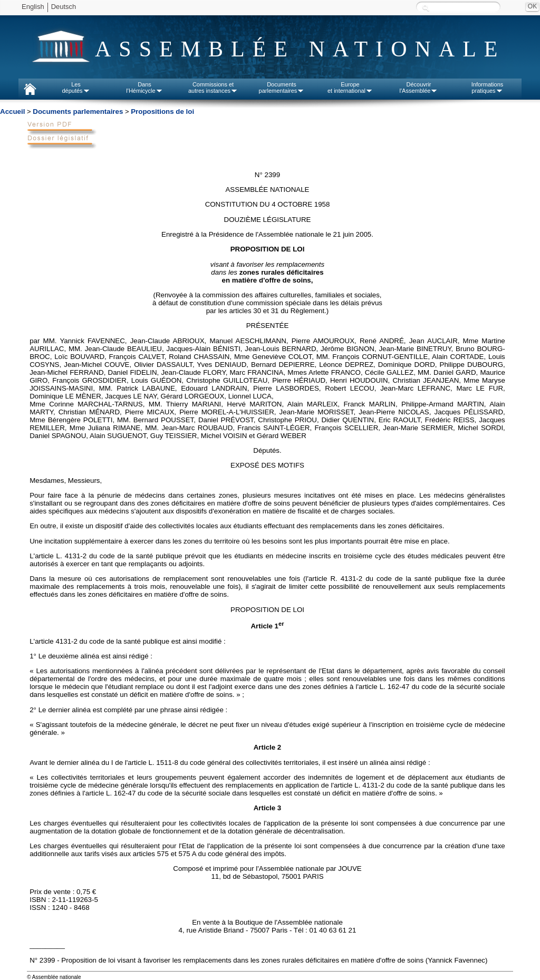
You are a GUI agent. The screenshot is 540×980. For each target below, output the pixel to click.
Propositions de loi (162, 111)
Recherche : (426, 8)
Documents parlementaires (78, 111)
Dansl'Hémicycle (144, 88)
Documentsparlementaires (282, 88)
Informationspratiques (488, 88)
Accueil (12, 111)
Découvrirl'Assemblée (419, 88)
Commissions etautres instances (213, 88)
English (33, 7)
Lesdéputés (76, 88)
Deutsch (64, 7)
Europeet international (350, 88)
